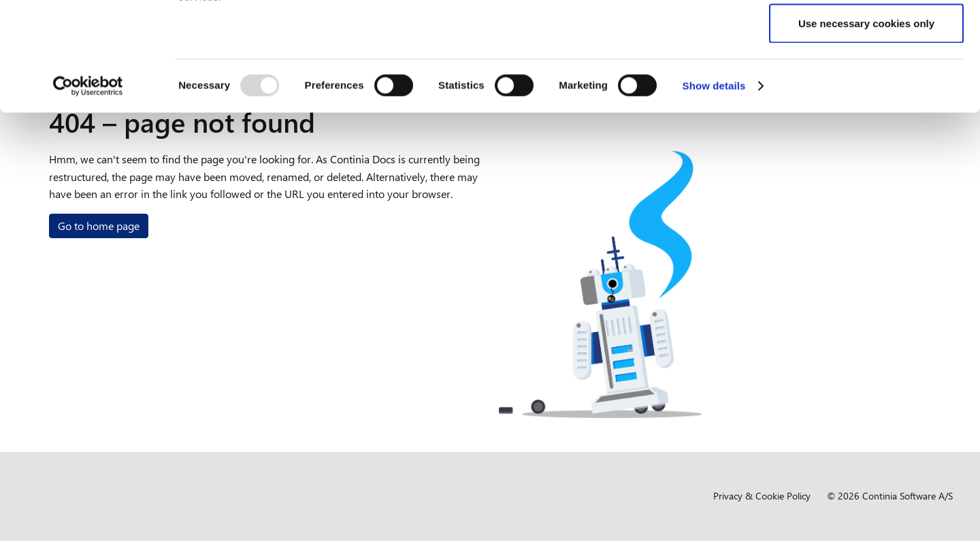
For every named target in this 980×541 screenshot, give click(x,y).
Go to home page (99, 226)
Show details (714, 187)
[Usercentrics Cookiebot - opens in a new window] (88, 188)
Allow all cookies (867, 36)
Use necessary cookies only (866, 125)
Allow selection (866, 81)
